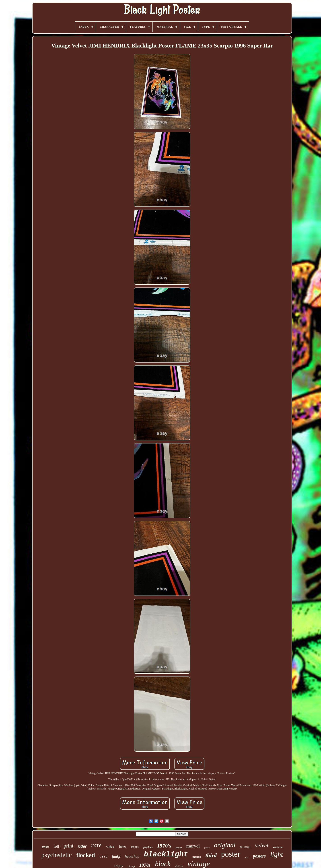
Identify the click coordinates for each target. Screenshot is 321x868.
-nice (110, 846)
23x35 (179, 866)
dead (103, 857)
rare (96, 845)
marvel (193, 846)
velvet (262, 845)
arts (246, 857)
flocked (86, 855)
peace (207, 848)
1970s (145, 865)
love (122, 846)
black (163, 864)
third (211, 855)
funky (116, 857)
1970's (164, 846)
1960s (45, 847)
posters (259, 856)
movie (179, 847)
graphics (148, 847)
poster (231, 854)
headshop (132, 856)
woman (245, 847)
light (277, 855)
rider (82, 846)
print (68, 846)
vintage (199, 864)
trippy (119, 866)
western (278, 847)
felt (56, 846)
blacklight (166, 855)
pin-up (131, 866)
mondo (197, 857)
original (225, 845)
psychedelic (57, 855)
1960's (135, 847)
